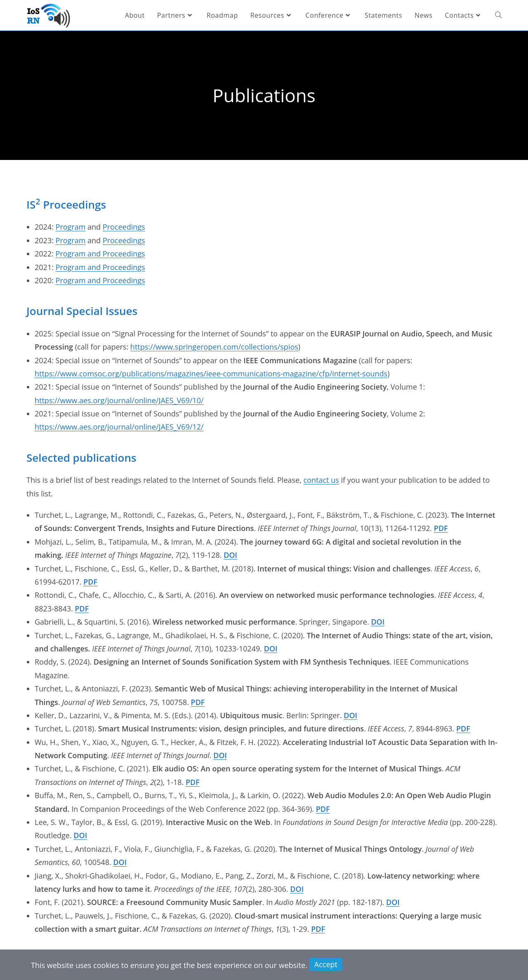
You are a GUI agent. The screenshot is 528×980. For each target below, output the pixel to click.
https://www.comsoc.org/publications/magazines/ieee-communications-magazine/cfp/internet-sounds (211, 374)
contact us (321, 480)
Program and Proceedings (100, 254)
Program (71, 227)
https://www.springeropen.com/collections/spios (214, 347)
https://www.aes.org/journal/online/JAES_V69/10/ (119, 400)
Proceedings (124, 227)
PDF (441, 528)
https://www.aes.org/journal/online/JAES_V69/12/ (119, 427)
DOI (230, 555)
